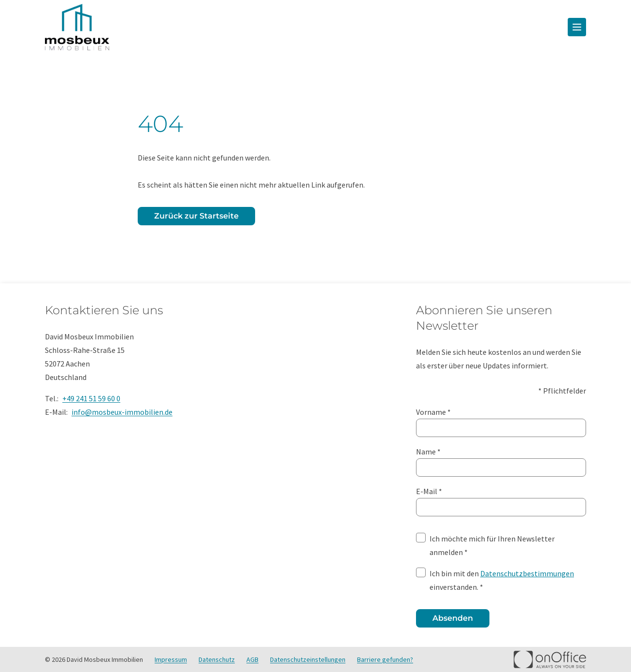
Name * (501, 461)
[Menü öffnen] (577, 27)
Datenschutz (217, 659)
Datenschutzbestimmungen (527, 573)
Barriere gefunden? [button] (385, 659)
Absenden (453, 618)
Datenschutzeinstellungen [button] (308, 659)
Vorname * (501, 421)
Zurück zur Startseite (196, 216)
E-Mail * (501, 500)
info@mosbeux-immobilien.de (122, 412)
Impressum (171, 659)
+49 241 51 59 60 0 (91, 398)
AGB (252, 659)
